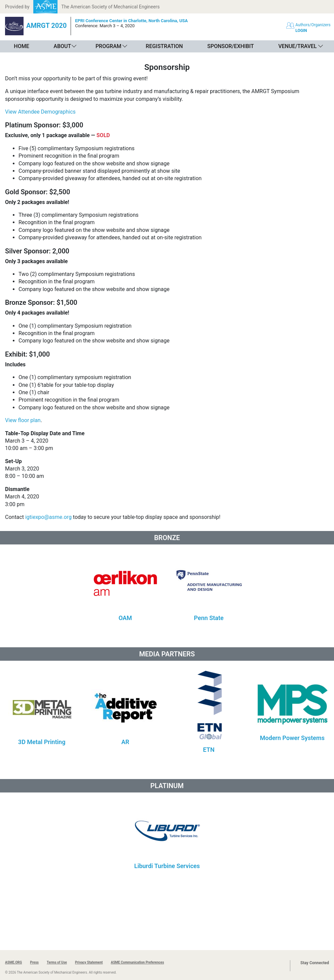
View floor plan (23, 420)
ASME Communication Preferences (137, 962)
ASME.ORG (13, 962)
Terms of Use (57, 962)
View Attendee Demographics (40, 112)
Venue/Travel (297, 46)
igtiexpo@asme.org (48, 517)
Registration (164, 46)
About (62, 46)
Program (108, 46)
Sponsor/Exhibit (230, 46)
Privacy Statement (89, 962)
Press (34, 962)
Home (21, 46)
